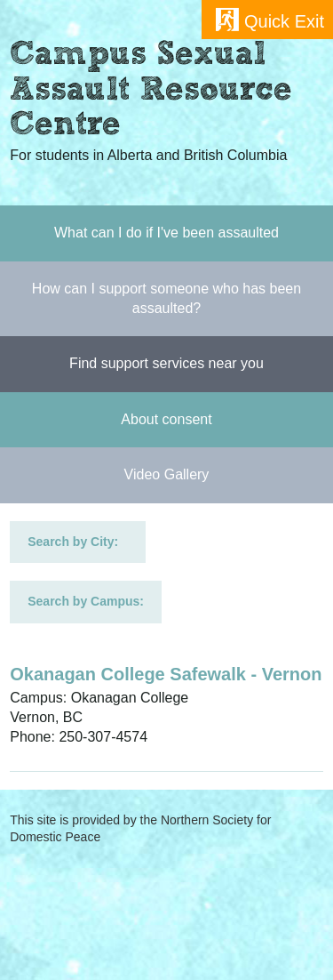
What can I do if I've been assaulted (166, 233)
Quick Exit (284, 21)
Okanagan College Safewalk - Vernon (166, 674)
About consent (166, 419)
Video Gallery (167, 474)
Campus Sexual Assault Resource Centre (151, 92)
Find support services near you (166, 363)
